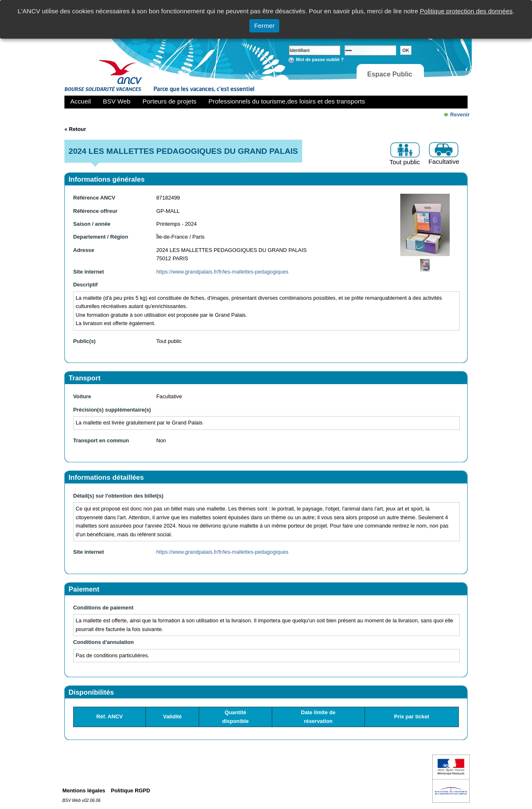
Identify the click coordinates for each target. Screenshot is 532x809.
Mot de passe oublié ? (320, 59)
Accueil (81, 101)
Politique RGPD (131, 791)
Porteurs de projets (170, 101)
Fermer (264, 26)
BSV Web (117, 101)
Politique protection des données (466, 11)
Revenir (460, 115)
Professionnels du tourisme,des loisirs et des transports (287, 101)
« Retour (75, 129)
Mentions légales (84, 791)
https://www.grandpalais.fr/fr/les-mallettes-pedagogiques (222, 272)
